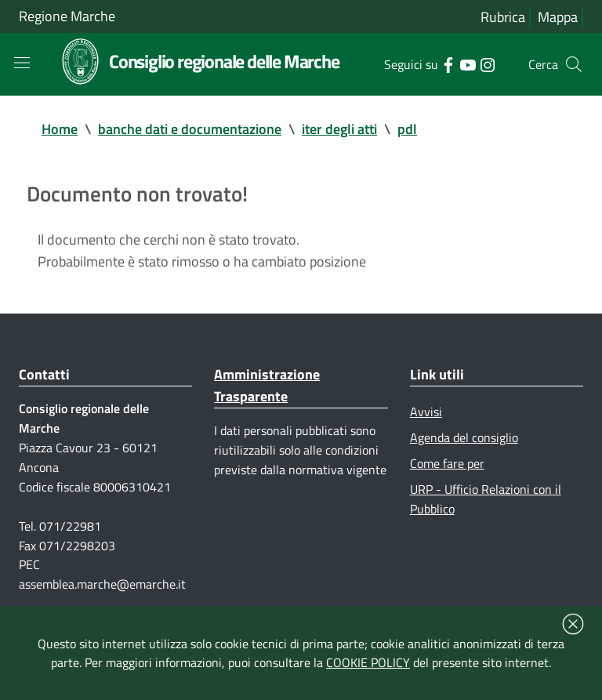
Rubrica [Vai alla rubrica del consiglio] (503, 17)
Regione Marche (67, 16)
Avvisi (426, 412)
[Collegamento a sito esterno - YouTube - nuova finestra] (468, 63)
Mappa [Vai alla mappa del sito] (558, 17)
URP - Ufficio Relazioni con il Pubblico (486, 499)
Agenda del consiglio (464, 437)
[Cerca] (574, 64)
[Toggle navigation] (22, 63)
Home (60, 129)
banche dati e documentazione (190, 129)
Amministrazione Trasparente (267, 385)
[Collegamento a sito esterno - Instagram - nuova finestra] (487, 63)
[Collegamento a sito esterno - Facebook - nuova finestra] (448, 63)
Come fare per (447, 463)
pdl (407, 129)
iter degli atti (339, 129)
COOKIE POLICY (368, 662)
